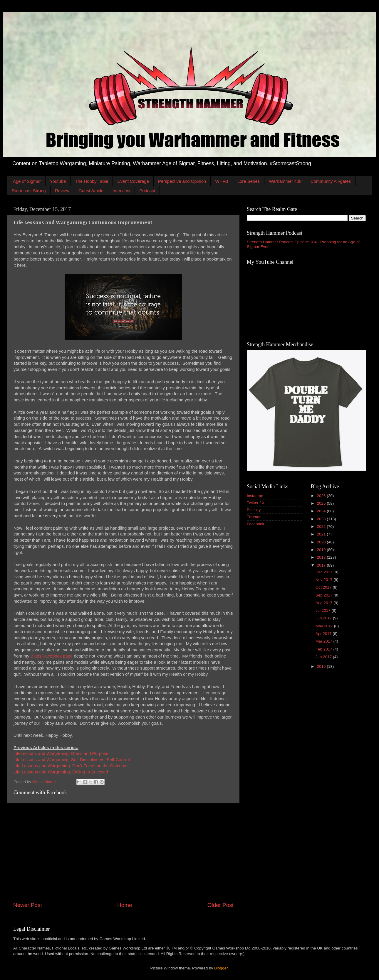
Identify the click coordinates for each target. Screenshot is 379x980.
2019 (322, 550)
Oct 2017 (324, 587)
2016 (322, 666)
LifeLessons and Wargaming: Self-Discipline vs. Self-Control (72, 760)
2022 (322, 527)
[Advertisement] (123, 852)
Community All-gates (331, 181)
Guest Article (91, 191)
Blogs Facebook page (52, 656)
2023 (322, 519)
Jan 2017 (324, 657)
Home (125, 905)
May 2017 (325, 626)
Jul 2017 (324, 610)
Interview (121, 191)
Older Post (220, 905)
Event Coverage (133, 181)
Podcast (147, 191)
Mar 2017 (325, 641)
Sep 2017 (325, 595)
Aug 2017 (325, 603)
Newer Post (28, 905)
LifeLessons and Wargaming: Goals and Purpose (61, 753)
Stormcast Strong (29, 191)
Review (62, 191)
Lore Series (249, 181)
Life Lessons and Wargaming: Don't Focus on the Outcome (71, 766)
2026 (322, 496)
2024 (322, 511)
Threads (254, 517)
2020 (322, 542)
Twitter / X (256, 503)
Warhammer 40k (285, 181)
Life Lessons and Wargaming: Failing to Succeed (61, 772)
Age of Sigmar (27, 181)
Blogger (221, 968)
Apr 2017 (324, 634)
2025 (322, 503)
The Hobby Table (92, 181)
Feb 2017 (325, 649)
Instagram (256, 496)
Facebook (255, 524)
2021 (322, 534)
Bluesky (254, 510)
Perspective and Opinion (182, 181)
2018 (322, 557)
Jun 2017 (324, 618)
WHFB (222, 181)
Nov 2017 (325, 580)
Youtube (58, 181)
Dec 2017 (325, 572)
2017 (322, 565)
